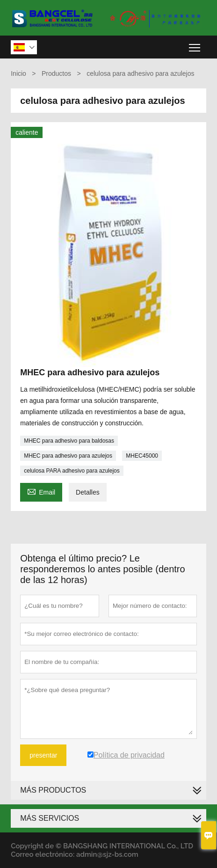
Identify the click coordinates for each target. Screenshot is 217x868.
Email (41, 491)
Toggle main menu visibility (195, 44)
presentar (43, 755)
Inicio (18, 73)
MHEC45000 (142, 456)
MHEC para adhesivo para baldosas (69, 441)
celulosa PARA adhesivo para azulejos (72, 471)
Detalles (88, 492)
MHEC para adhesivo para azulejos (68, 456)
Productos (56, 73)
